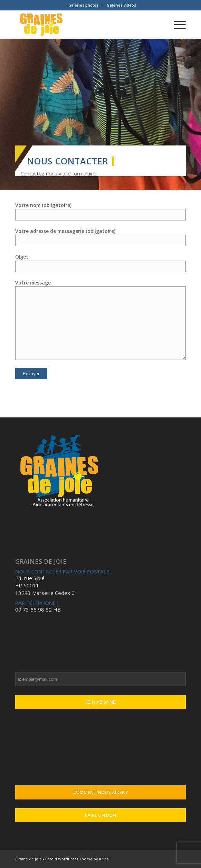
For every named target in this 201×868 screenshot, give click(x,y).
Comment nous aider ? (101, 792)
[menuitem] (84, 5)
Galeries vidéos (121, 5)
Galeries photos (83, 5)
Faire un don (100, 815)
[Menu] (176, 25)
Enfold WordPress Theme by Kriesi (77, 859)
